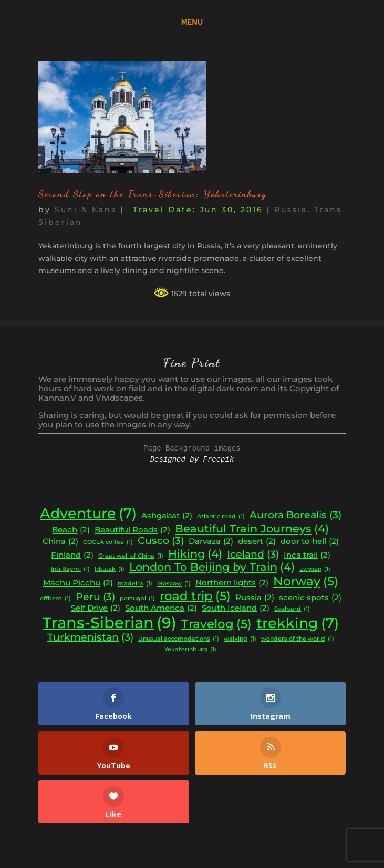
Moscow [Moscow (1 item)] (174, 584)
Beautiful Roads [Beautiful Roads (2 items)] (132, 530)
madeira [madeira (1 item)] (135, 584)
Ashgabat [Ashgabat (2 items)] (167, 516)
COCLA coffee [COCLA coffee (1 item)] (108, 543)
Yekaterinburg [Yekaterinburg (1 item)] (190, 650)
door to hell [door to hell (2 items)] (310, 542)
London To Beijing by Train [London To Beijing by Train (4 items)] (212, 567)
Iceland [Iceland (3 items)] (253, 555)
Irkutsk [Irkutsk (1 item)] (110, 569)
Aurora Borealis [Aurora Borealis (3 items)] (295, 515)
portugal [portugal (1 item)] (137, 599)
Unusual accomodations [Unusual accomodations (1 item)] (179, 639)
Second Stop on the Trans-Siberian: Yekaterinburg (153, 194)
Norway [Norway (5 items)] (306, 581)
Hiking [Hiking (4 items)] (195, 554)
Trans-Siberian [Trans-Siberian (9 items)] (110, 623)
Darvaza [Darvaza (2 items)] (211, 542)
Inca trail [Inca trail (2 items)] (307, 555)
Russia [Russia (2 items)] (255, 598)
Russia (291, 210)
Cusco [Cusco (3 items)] (161, 541)
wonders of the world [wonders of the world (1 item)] (298, 639)
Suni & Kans (86, 210)
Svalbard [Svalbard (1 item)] (292, 609)
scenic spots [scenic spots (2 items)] (310, 598)
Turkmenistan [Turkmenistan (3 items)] (90, 637)
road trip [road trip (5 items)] (195, 596)
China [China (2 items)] (60, 542)
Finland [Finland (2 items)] (72, 555)
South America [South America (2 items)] (161, 608)
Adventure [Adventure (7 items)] (88, 514)
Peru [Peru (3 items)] (95, 597)
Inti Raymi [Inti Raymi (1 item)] (70, 569)
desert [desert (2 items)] (257, 542)
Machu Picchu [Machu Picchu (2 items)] (78, 583)
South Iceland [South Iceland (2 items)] (236, 608)
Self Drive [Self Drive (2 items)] (96, 608)
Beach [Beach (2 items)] (71, 530)
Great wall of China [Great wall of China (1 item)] (131, 556)
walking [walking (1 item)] (240, 639)
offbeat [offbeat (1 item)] (55, 599)
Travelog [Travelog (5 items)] (216, 624)
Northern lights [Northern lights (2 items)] (232, 583)
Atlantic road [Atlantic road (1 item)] (221, 517)
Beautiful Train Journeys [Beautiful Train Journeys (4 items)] (252, 529)
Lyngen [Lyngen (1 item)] (315, 569)
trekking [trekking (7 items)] (298, 623)
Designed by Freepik (192, 459)
